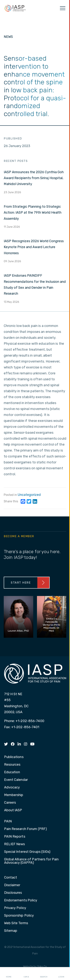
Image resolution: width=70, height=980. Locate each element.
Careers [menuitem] (10, 803)
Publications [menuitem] (14, 757)
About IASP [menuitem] (13, 810)
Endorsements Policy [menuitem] (21, 900)
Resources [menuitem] (12, 765)
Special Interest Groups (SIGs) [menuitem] (27, 852)
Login (61, 974)
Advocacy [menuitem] (12, 788)
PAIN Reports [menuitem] (15, 837)
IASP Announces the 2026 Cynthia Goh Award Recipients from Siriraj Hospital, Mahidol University (34, 178)
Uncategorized (29, 495)
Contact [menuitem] (11, 878)
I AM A (26, 974)
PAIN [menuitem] (8, 821)
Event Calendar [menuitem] (16, 780)
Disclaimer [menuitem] (12, 885)
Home (9, 974)
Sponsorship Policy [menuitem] (19, 916)
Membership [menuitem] (14, 795)
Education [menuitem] (12, 772)
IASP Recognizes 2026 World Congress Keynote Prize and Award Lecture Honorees (34, 247)
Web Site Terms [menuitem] (16, 923)
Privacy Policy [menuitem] (15, 908)
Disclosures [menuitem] (13, 893)
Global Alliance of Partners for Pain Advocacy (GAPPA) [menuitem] (31, 861)
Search (44, 974)
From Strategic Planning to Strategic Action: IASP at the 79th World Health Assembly (33, 213)
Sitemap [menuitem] (11, 931)
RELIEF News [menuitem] (15, 844)
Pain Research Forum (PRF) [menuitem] (26, 829)
